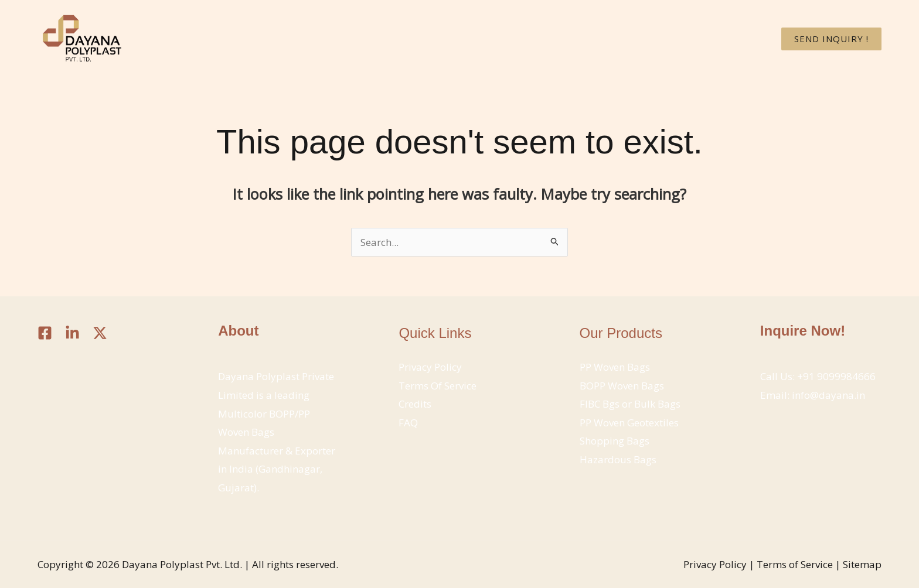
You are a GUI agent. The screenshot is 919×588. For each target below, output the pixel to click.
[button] (831, 39)
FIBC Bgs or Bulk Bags (630, 404)
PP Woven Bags (615, 367)
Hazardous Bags (618, 459)
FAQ (408, 423)
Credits (415, 404)
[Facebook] (45, 333)
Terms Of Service (438, 386)
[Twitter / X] (100, 333)
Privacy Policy (430, 367)
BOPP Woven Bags (622, 386)
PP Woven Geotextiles (629, 423)
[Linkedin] (72, 333)
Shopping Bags (615, 441)
